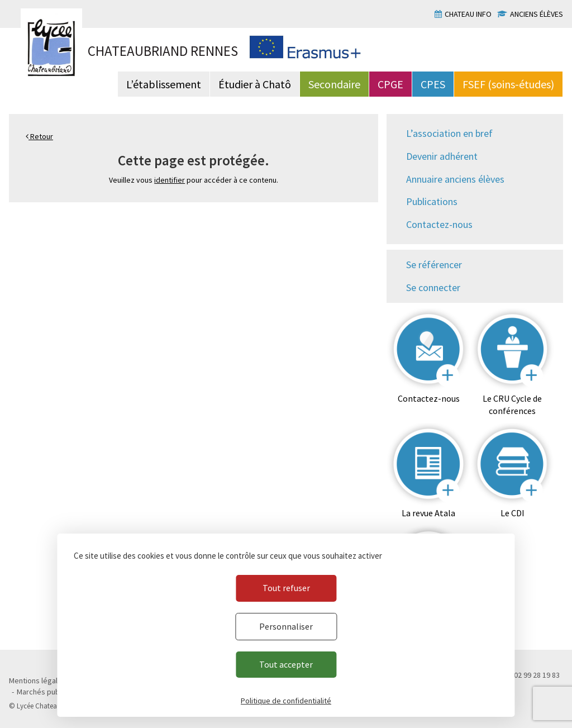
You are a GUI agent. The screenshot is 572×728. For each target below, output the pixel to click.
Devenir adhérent (442, 156)
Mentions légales (37, 681)
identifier (170, 180)
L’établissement (164, 84)
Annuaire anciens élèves (455, 179)
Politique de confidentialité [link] (286, 701)
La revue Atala (428, 513)
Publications (432, 201)
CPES (433, 84)
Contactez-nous (439, 224)
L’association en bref (449, 133)
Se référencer (434, 265)
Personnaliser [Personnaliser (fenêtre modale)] (286, 626)
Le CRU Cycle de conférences (512, 405)
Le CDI (513, 513)
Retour (39, 136)
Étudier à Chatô (255, 84)
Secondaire (334, 84)
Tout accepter (286, 664)
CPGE (390, 84)
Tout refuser (286, 588)
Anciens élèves (537, 14)
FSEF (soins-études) (508, 84)
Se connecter (433, 287)
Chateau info (468, 14)
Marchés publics (44, 692)
